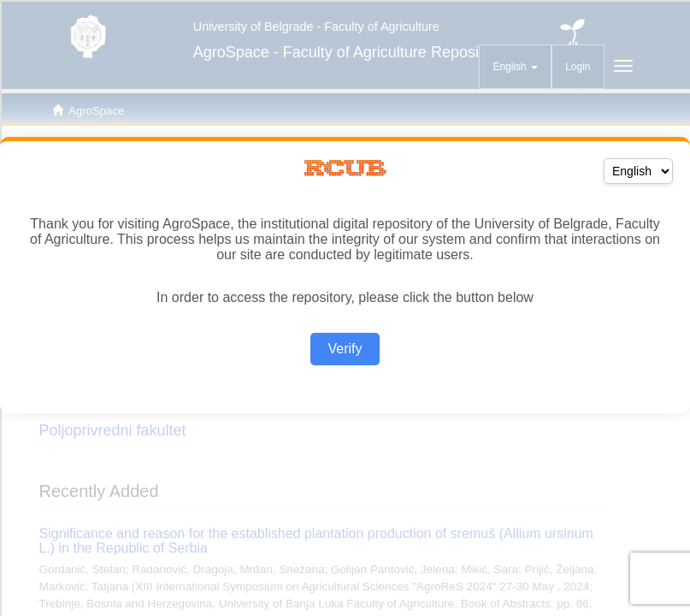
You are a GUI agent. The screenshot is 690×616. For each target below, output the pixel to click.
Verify (345, 349)
